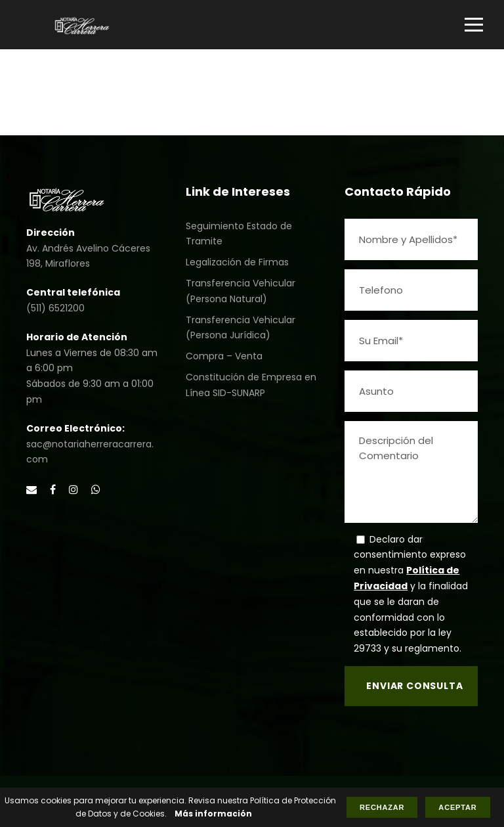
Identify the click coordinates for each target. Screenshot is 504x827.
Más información (213, 814)
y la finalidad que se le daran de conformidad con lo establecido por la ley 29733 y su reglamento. (411, 617)
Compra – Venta (224, 356)
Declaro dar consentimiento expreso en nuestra (410, 555)
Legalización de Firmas (237, 262)
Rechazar (382, 807)
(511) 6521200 (55, 308)
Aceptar (457, 807)
